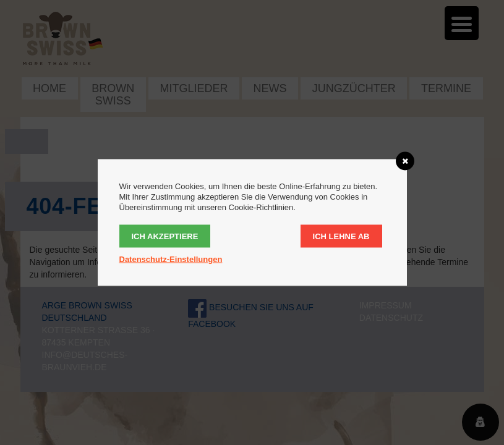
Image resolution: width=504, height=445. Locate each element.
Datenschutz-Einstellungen (171, 259)
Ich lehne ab (341, 236)
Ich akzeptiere (165, 236)
